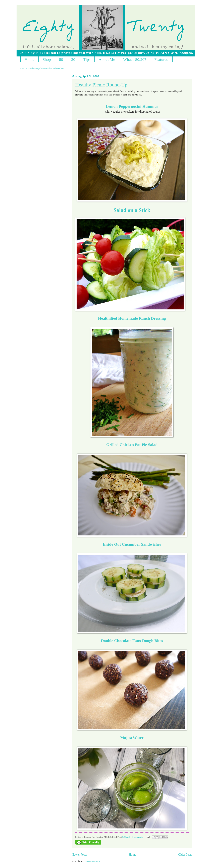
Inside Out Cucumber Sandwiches (132, 544)
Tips (87, 59)
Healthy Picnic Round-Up (101, 85)
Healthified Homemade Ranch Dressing (132, 318)
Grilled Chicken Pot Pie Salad (132, 445)
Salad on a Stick (132, 210)
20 (73, 59)
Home (30, 59)
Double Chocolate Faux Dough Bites (132, 641)
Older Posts (185, 855)
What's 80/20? (135, 59)
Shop (47, 59)
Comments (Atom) (92, 861)
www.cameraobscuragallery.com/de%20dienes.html (42, 68)
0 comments (138, 837)
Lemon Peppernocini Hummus (132, 106)
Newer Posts (79, 855)
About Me (107, 59)
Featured (161, 59)
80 (61, 59)
